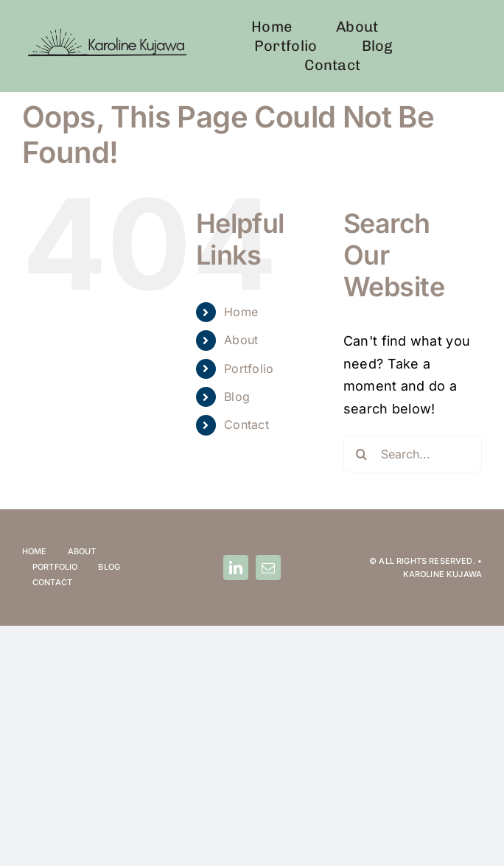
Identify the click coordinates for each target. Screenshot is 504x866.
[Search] (362, 454)
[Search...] (413, 454)
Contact (246, 425)
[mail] (268, 568)
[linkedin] (236, 568)
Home (241, 312)
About (241, 340)
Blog (237, 397)
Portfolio (249, 369)
